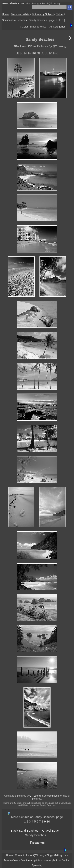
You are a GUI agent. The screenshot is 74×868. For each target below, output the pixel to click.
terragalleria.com (13, 3)
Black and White (20, 14)
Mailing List (60, 855)
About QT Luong (35, 855)
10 (56, 53)
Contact (19, 855)
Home (5, 14)
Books (65, 860)
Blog (49, 855)
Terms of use (11, 860)
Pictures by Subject (43, 14)
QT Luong (35, 796)
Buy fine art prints (30, 860)
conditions (53, 796)
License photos (51, 860)
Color (25, 27)
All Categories (58, 27)
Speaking (37, 865)
